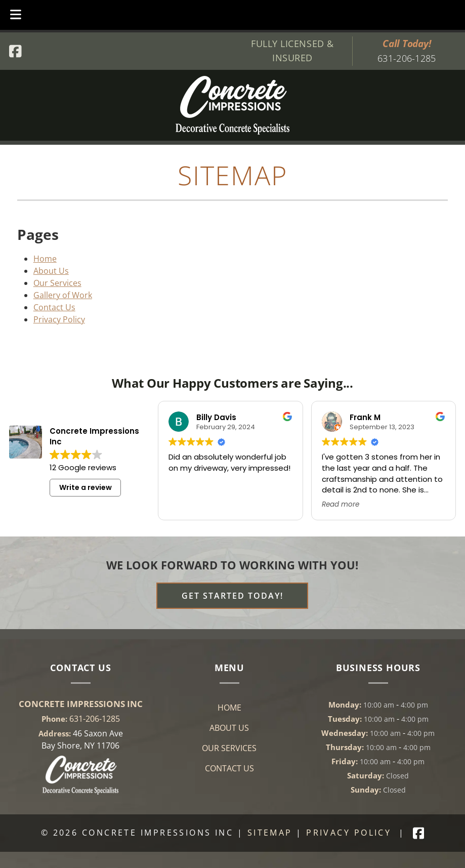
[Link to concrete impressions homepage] (80, 792)
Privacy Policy (59, 319)
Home (45, 259)
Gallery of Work (63, 295)
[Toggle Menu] (16, 15)
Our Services (57, 283)
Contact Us (54, 307)
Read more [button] (341, 505)
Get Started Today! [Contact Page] (232, 596)
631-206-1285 (407, 58)
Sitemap (270, 833)
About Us (51, 271)
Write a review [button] (86, 487)
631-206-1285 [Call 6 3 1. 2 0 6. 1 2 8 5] (95, 719)
